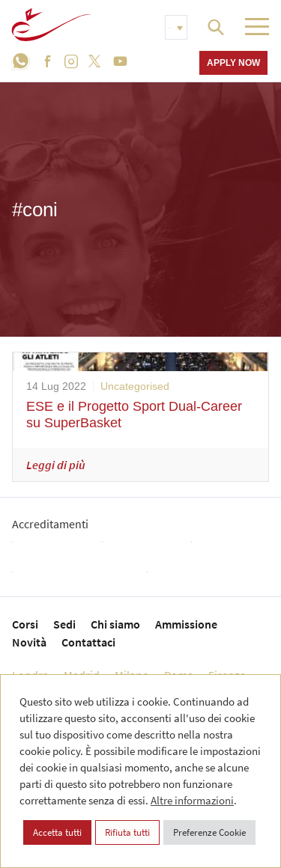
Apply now (233, 62)
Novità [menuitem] (29, 642)
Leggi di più (56, 465)
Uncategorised (135, 386)
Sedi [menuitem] (64, 624)
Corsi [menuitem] (25, 624)
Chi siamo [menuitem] (115, 624)
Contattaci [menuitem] (88, 642)
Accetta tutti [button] (57, 832)
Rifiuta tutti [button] (127, 832)
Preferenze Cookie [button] (209, 832)
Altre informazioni (192, 800)
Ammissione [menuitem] (186, 624)
